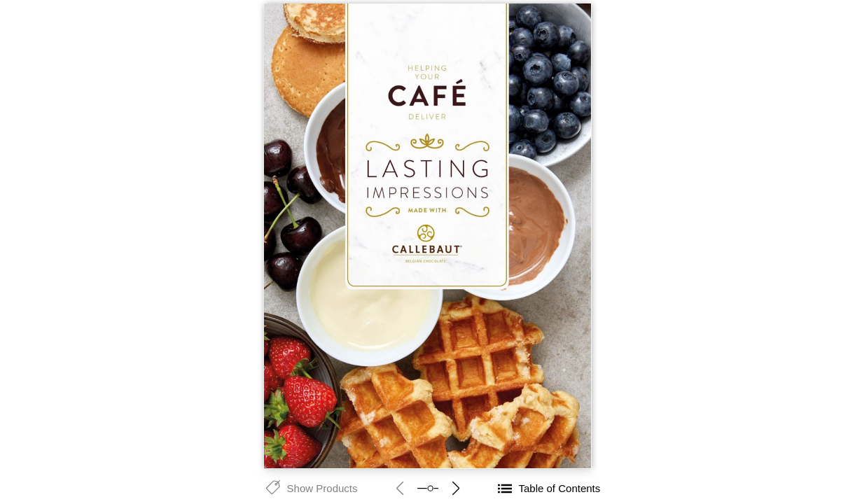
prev (400, 488)
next (456, 488)
